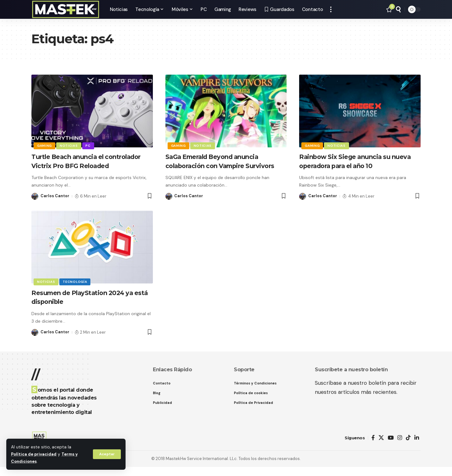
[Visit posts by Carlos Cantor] (35, 205)
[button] (106, 454)
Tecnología (76, 290)
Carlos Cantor (55, 205)
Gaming (45, 145)
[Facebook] (373, 447)
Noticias (70, 145)
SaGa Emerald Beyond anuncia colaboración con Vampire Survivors (220, 166)
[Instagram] (400, 447)
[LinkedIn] (417, 447)
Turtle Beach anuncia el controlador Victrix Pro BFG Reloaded (80, 166)
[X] (381, 447)
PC (90, 145)
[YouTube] (391, 447)
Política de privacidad (35, 454)
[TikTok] (408, 447)
